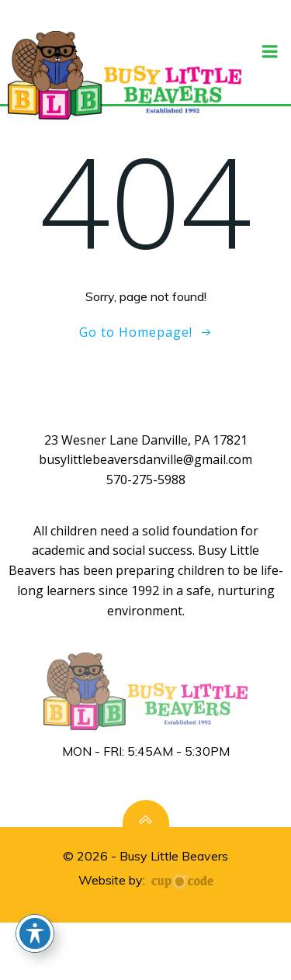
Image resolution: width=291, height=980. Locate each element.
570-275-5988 (146, 480)
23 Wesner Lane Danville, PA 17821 (146, 440)
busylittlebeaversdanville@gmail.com (145, 459)
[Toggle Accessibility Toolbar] (35, 933)
